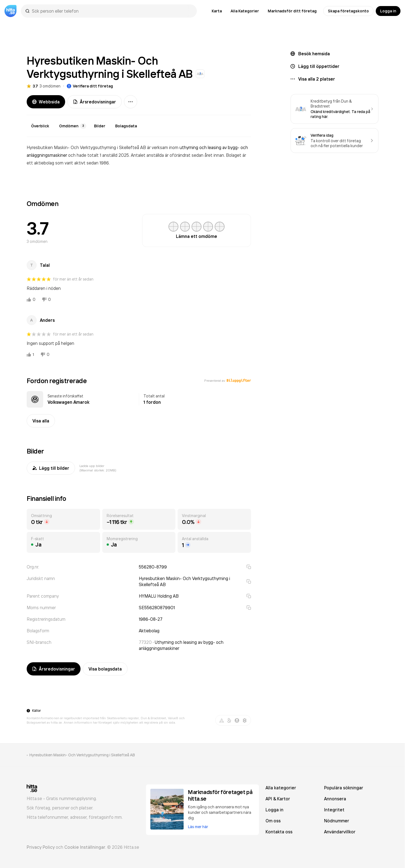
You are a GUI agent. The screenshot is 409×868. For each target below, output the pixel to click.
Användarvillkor (340, 832)
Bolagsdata (126, 126)
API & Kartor (278, 799)
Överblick (40, 126)
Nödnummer (337, 821)
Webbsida (46, 102)
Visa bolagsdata (105, 669)
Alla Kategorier (245, 11)
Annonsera (335, 799)
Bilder (100, 126)
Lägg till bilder (51, 468)
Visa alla (41, 421)
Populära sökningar (344, 788)
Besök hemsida (314, 54)
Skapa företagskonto (348, 11)
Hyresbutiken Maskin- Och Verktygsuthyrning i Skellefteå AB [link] (82, 755)
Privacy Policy (41, 847)
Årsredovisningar (95, 102)
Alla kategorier (281, 788)
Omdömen (73, 126)
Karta (217, 11)
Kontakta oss (279, 832)
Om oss (273, 821)
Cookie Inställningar (85, 847)
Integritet (334, 810)
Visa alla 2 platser (317, 79)
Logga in (388, 11)
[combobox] (112, 11)
